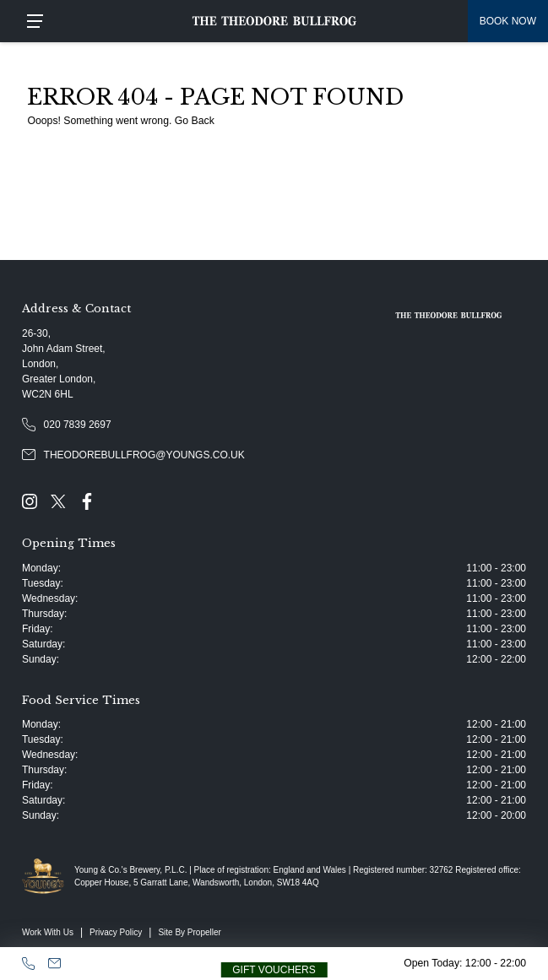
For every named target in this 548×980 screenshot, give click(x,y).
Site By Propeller (189, 932)
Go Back (195, 121)
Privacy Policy (116, 932)
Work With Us (48, 932)
